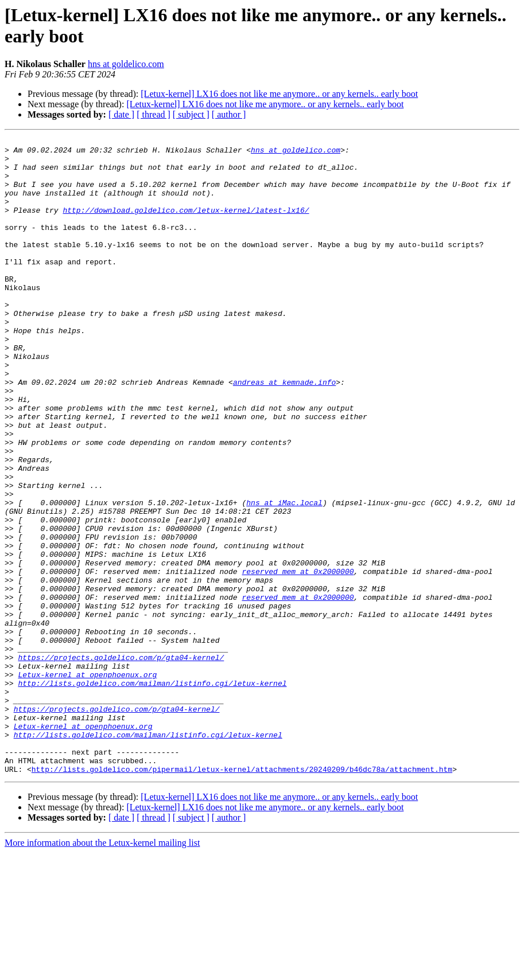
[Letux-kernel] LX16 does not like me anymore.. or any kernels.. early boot (279, 94)
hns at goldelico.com (126, 64)
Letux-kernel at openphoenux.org (87, 783)
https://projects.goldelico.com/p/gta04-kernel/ (121, 762)
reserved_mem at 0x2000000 (298, 659)
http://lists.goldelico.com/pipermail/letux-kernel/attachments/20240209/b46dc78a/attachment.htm (242, 896)
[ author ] (229, 114)
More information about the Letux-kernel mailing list (102, 970)
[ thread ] (154, 114)
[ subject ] (191, 114)
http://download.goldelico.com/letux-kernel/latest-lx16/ (186, 225)
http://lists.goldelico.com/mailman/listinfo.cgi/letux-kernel (152, 793)
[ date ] (121, 114)
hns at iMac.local (284, 576)
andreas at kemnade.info (284, 432)
